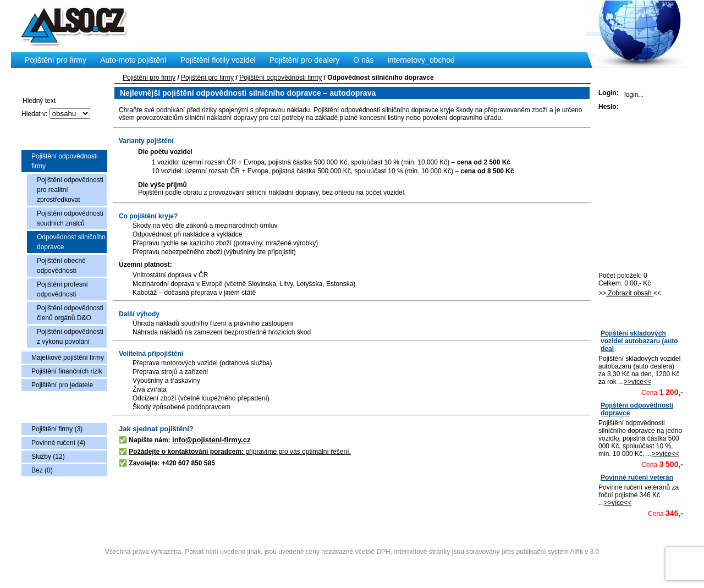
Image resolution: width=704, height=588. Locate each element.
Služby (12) (48, 457)
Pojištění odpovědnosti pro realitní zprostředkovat (70, 190)
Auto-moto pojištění (133, 60)
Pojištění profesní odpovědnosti (62, 289)
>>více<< (637, 382)
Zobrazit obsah (630, 293)
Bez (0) (42, 470)
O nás (363, 60)
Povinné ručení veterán (637, 477)
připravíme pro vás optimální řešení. (240, 452)
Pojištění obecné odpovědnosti (61, 266)
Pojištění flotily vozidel (218, 60)
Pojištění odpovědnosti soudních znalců (70, 218)
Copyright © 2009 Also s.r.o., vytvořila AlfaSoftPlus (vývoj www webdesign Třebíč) (353, 535)
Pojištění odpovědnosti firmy (65, 161)
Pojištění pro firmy (149, 78)
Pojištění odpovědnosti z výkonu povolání (70, 337)
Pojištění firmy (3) (57, 429)
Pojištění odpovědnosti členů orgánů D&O (70, 313)
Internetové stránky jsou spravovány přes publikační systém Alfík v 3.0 (496, 552)
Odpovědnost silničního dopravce (71, 242)
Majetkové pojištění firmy (68, 358)
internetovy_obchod (421, 60)
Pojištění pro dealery (305, 60)
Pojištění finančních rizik (67, 371)
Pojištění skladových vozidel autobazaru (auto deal (639, 341)
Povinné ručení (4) (58, 443)
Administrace (352, 565)
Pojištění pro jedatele (62, 385)
